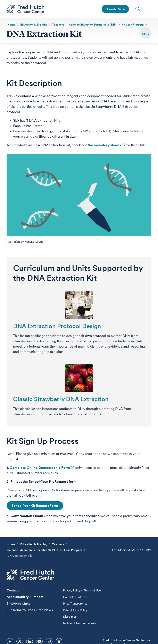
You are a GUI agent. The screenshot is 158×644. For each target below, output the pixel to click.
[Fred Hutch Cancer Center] (30, 575)
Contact (13, 591)
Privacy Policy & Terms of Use (82, 591)
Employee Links (18, 604)
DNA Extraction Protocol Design (57, 326)
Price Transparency (75, 604)
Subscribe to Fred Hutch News (30, 610)
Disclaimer (70, 617)
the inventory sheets (104, 145)
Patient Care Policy (75, 610)
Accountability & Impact (25, 597)
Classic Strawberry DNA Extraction (61, 399)
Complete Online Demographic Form (40, 468)
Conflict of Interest (75, 597)
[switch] (146, 33)
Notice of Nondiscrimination (81, 624)
